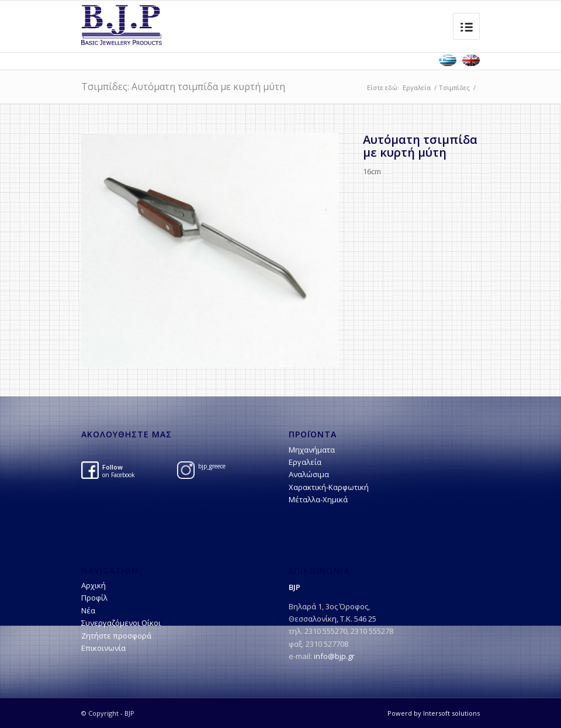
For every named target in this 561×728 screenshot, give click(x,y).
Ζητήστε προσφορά (116, 636)
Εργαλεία (417, 87)
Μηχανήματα (312, 450)
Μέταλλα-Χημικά (318, 499)
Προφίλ (94, 598)
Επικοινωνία (103, 648)
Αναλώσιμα (309, 474)
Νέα (88, 610)
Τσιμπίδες (454, 87)
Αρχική (93, 585)
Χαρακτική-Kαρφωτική (329, 487)
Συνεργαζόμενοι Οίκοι (121, 623)
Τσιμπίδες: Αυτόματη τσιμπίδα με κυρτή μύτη (183, 87)
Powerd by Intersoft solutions (434, 713)
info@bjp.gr (334, 656)
